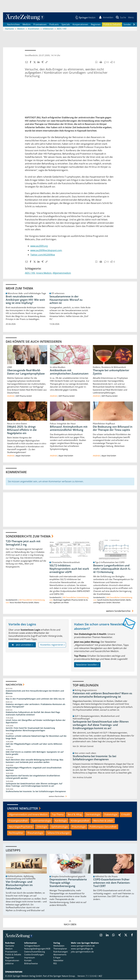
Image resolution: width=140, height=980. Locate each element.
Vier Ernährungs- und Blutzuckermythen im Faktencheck (19, 885)
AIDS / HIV (30, 273)
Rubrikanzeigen (61, 952)
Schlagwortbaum (32, 946)
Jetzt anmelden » (22, 645)
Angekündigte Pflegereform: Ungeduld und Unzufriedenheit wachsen (34, 769)
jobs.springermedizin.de (82, 952)
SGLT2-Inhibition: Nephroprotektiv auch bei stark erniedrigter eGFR (69, 569)
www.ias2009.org (39, 246)
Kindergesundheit (80, 821)
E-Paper (57, 958)
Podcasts (54, 25)
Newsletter (58, 961)
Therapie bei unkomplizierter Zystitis (111, 372)
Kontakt (28, 961)
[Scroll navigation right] (134, 25)
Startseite (10, 946)
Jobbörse (9, 964)
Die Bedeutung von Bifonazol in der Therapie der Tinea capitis (113, 429)
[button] (131, 18)
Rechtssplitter (16, 833)
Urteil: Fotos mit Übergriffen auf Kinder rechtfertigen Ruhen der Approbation (36, 722)
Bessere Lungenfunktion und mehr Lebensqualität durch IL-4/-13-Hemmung (112, 569)
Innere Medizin (44, 273)
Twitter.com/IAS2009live (43, 255)
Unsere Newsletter (22, 809)
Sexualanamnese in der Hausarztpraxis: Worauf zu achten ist (66, 300)
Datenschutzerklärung (35, 952)
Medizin (27, 25)
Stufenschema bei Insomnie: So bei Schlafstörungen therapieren (36, 792)
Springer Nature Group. (64, 976)
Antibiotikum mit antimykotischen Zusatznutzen (69, 372)
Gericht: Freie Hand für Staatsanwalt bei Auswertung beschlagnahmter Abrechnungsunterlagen (30, 730)
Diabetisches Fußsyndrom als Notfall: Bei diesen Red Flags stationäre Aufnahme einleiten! (33, 714)
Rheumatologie (35, 833)
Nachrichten (13, 25)
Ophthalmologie (59, 827)
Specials (66, 25)
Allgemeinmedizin (62, 273)
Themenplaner (60, 949)
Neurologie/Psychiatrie (21, 827)
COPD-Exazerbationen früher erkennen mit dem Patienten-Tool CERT (112, 883)
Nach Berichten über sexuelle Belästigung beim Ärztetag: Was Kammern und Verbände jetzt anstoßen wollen (35, 761)
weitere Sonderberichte (120, 611)
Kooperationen (80, 25)
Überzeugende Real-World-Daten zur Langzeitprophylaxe (26, 372)
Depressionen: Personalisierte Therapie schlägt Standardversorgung (68, 883)
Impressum (30, 958)
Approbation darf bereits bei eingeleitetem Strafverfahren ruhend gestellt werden (33, 777)
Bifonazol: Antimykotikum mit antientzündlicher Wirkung (69, 429)
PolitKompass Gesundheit (103, 827)
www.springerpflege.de (82, 949)
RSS (55, 964)
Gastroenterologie (41, 821)
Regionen (96, 25)
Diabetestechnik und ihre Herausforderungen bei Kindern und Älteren (35, 692)
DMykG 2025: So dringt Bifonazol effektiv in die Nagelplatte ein (22, 430)
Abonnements (60, 955)
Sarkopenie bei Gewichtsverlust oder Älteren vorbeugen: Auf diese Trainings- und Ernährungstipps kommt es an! (34, 785)
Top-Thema (58, 815)
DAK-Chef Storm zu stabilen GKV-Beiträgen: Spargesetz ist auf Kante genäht (35, 753)
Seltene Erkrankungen (59, 833)
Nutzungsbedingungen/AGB (37, 949)
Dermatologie (93, 815)
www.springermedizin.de (83, 946)
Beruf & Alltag (75, 815)
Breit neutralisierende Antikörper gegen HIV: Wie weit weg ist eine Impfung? (25, 300)
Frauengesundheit (18, 821)
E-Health (126, 815)
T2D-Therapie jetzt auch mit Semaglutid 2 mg (23, 543)
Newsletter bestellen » (87, 665)
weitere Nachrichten (58, 797)
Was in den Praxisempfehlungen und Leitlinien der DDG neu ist (35, 699)
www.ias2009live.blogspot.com (46, 251)
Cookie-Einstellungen (34, 955)
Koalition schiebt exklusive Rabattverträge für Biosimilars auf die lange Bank (36, 738)
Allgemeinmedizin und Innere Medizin (28, 815)
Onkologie (42, 827)
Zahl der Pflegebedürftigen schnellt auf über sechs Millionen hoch (34, 746)
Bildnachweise (31, 964)
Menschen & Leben (103, 821)
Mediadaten (59, 946)
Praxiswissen (40, 25)
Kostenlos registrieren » (53, 645)
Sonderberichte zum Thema (28, 536)
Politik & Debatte (112, 25)
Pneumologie (79, 827)
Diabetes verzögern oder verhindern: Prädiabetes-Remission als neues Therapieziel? (35, 706)
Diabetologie (111, 815)
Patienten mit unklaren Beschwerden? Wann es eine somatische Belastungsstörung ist (102, 695)
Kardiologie (61, 821)
